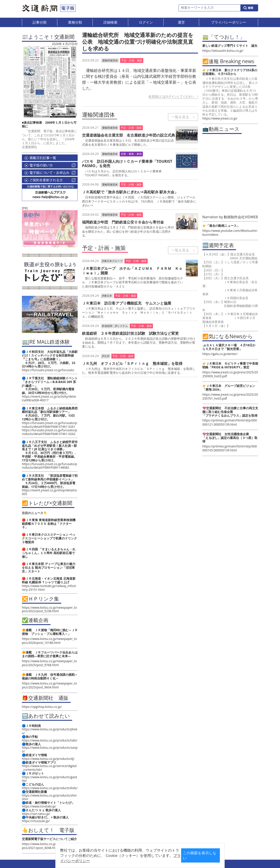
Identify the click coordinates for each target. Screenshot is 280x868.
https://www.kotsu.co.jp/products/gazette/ (50, 779)
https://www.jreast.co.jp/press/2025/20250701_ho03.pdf (230, 396)
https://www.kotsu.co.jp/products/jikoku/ (50, 731)
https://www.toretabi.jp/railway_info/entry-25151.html (49, 588)
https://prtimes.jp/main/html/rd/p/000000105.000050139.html (230, 448)
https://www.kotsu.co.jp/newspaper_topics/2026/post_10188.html (49, 641)
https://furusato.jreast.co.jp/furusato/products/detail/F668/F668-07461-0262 (49, 432)
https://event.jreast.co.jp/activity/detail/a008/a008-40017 (49, 398)
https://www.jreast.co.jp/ (220, 118)
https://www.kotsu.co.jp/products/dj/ (48, 759)
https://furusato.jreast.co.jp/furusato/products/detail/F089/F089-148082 (49, 466)
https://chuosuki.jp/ (36, 821)
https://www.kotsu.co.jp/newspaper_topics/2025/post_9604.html (49, 685)
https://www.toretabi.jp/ (39, 806)
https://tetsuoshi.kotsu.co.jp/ (223, 51)
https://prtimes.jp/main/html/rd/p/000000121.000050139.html (230, 422)
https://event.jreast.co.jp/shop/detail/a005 (49, 492)
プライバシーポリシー (133, 859)
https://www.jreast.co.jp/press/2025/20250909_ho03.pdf (230, 374)
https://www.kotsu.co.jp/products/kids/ (50, 788)
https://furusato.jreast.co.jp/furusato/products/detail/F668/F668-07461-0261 (49, 425)
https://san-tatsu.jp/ (36, 814)
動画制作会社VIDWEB (241, 217)
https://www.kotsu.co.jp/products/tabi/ (50, 740)
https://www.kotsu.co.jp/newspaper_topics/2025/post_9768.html (49, 663)
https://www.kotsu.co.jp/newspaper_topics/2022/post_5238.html (49, 609)
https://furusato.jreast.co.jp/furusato (48, 370)
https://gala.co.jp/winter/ (220, 354)
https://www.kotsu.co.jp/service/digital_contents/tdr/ (49, 768)
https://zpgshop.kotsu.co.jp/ (42, 707)
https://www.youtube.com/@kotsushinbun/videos (230, 233)
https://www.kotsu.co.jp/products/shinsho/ (49, 797)
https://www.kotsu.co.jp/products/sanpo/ (50, 749)
